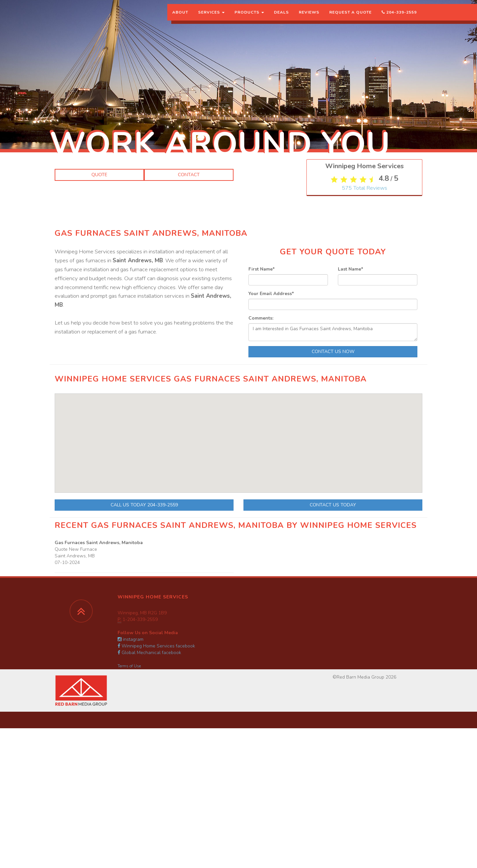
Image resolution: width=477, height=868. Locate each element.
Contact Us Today (333, 505)
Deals (281, 18)
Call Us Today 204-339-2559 (144, 505)
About (180, 18)
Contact (189, 175)
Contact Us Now (333, 352)
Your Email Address (271, 294)
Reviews (309, 18)
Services (211, 18)
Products (249, 18)
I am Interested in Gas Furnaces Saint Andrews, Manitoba (333, 332)
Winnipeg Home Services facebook (156, 646)
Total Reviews (365, 320)
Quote (99, 175)
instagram (131, 639)
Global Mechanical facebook (149, 653)
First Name (262, 269)
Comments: (261, 318)
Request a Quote (350, 18)
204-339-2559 (399, 18)
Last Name (350, 269)
